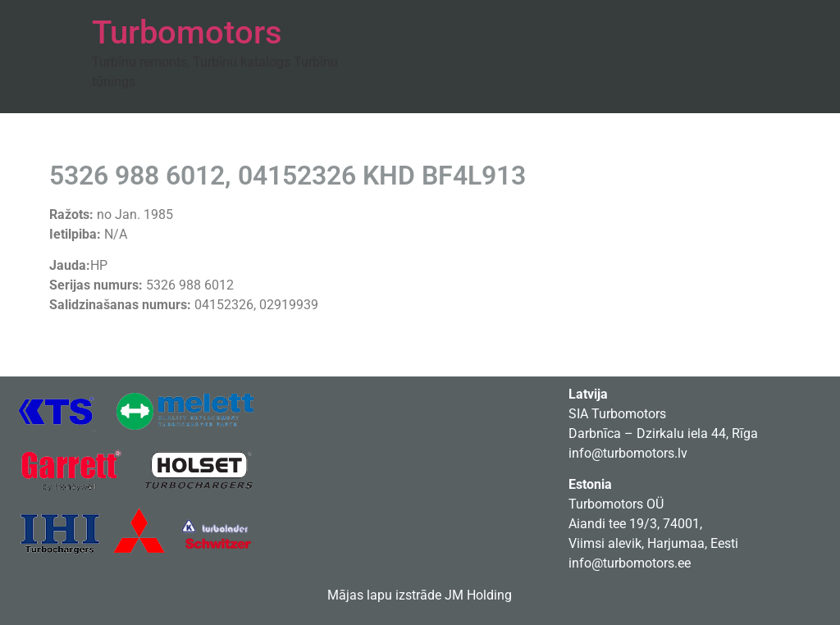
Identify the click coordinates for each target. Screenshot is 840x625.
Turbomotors (187, 32)
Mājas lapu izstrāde (384, 595)
